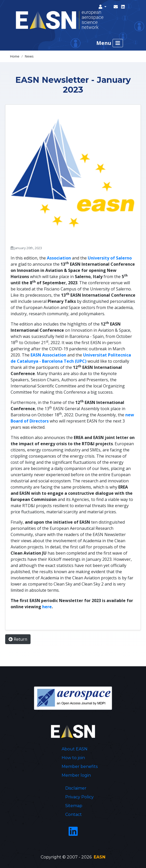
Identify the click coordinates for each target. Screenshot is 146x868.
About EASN (75, 749)
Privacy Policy (79, 797)
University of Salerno (110, 258)
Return (18, 639)
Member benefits (80, 766)
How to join (73, 758)
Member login (76, 775)
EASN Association (48, 355)
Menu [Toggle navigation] (110, 43)
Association (59, 258)
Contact (74, 814)
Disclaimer (76, 788)
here (47, 607)
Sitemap (74, 806)
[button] (103, 7)
